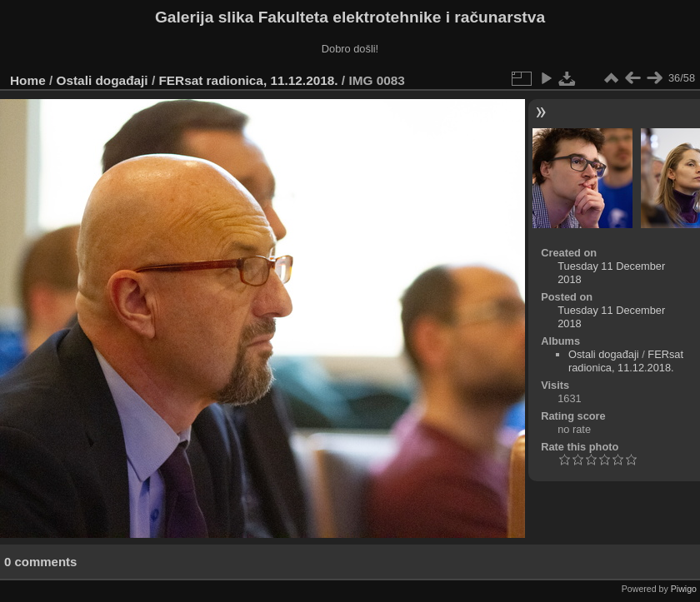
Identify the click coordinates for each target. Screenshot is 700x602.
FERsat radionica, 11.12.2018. (248, 80)
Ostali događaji (102, 80)
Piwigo (684, 589)
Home (28, 80)
